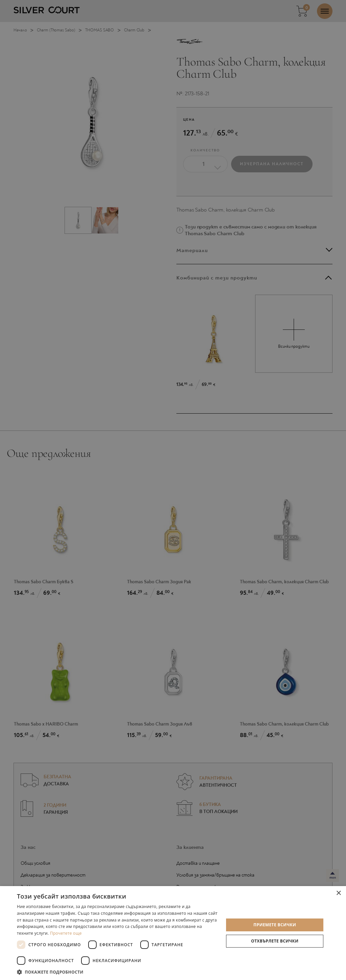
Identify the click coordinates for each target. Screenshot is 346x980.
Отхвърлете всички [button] (275, 941)
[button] (117, 972)
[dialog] (173, 490)
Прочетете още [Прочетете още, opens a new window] (66, 933)
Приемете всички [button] (275, 925)
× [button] (338, 893)
